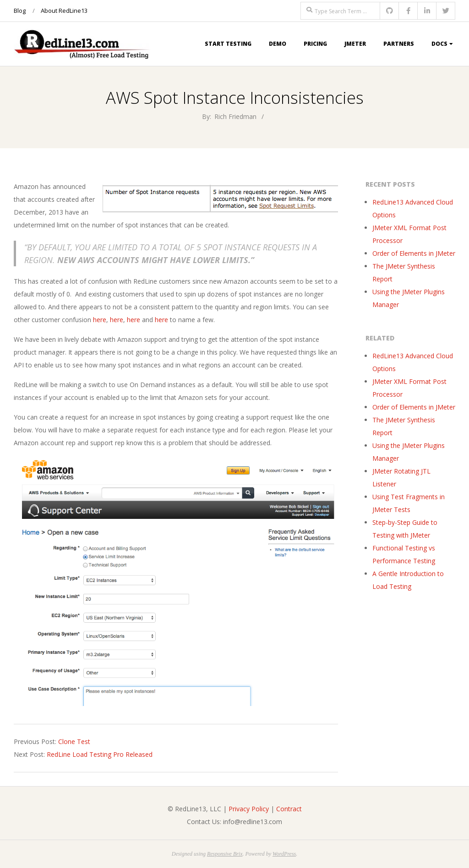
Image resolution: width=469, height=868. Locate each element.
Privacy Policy (249, 809)
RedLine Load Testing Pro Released (100, 754)
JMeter (355, 44)
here (100, 320)
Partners (399, 44)
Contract (289, 809)
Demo (278, 44)
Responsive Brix (225, 854)
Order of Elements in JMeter (414, 253)
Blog (20, 11)
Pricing (315, 44)
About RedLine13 (64, 11)
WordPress (284, 854)
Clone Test (74, 741)
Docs (439, 44)
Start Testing (228, 44)
